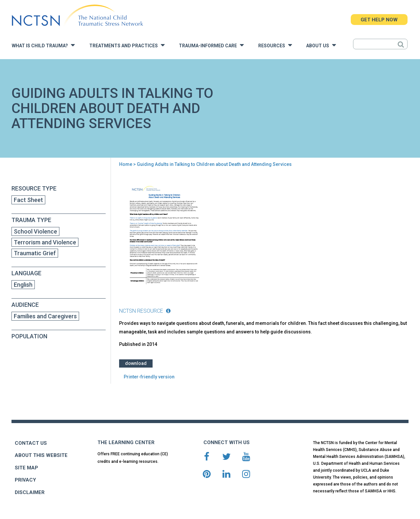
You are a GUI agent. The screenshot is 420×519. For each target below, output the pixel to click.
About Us (321, 45)
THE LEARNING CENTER (126, 442)
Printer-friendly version (149, 377)
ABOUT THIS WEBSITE (41, 455)
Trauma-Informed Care (211, 45)
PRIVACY (25, 480)
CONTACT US (31, 443)
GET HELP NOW (379, 20)
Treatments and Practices (127, 45)
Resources (275, 45)
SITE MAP (26, 468)
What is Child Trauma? (43, 45)
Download (136, 363)
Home (126, 164)
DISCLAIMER (30, 492)
